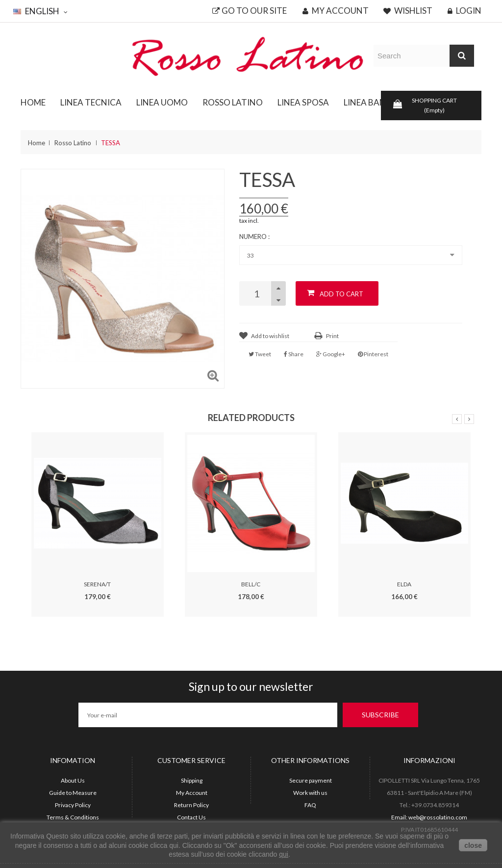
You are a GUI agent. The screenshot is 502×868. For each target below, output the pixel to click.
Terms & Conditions (73, 817)
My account (336, 11)
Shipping (192, 780)
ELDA (404, 584)
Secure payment (311, 780)
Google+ (331, 354)
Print (332, 336)
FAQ (310, 805)
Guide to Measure (73, 793)
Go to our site (250, 11)
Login (464, 11)
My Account (192, 793)
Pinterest (373, 354)
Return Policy (191, 805)
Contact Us (191, 817)
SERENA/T (97, 584)
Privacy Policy (73, 805)
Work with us (310, 793)
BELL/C (251, 584)
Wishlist (408, 11)
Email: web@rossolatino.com (429, 817)
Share (294, 354)
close (473, 845)
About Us (73, 780)
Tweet (260, 354)
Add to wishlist (270, 336)
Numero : (255, 237)
